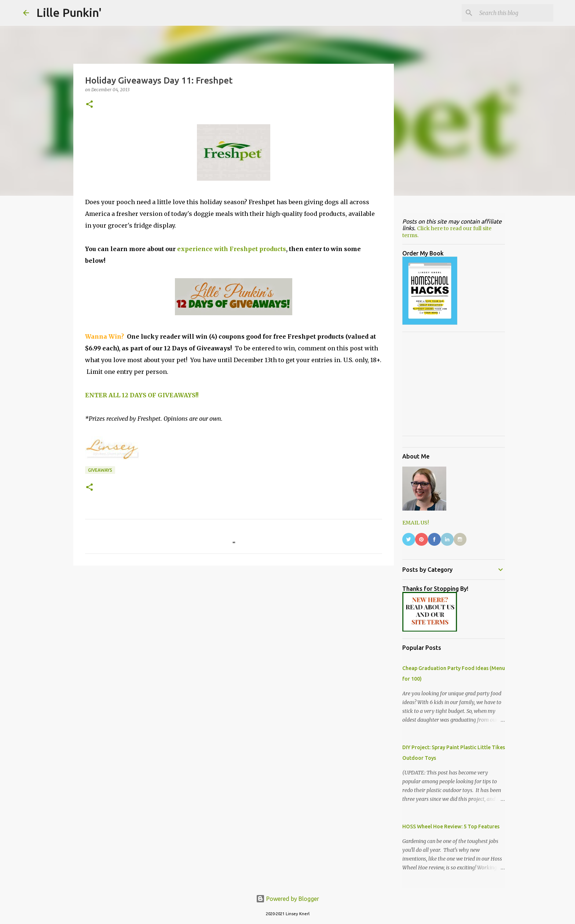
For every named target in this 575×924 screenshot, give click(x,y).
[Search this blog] (515, 13)
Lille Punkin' (69, 12)
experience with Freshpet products (232, 249)
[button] (89, 105)
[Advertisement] (234, 628)
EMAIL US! (416, 523)
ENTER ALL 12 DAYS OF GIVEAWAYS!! (142, 395)
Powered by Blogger (287, 899)
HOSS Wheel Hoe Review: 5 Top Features (451, 827)
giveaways (100, 470)
